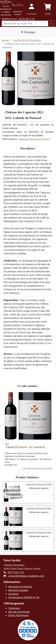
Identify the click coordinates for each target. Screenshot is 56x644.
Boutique (29, 32)
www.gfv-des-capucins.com (34, 139)
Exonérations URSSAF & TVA (24, 597)
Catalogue (14, 608)
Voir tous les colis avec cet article (37, 468)
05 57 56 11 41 (27, 19)
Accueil (5, 40)
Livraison (13, 594)
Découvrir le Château (20, 587)
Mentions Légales (18, 590)
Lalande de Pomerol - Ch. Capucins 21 (26, 447)
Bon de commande (19, 612)
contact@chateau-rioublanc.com (26, 576)
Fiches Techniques (19, 615)
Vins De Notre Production (27, 40)
